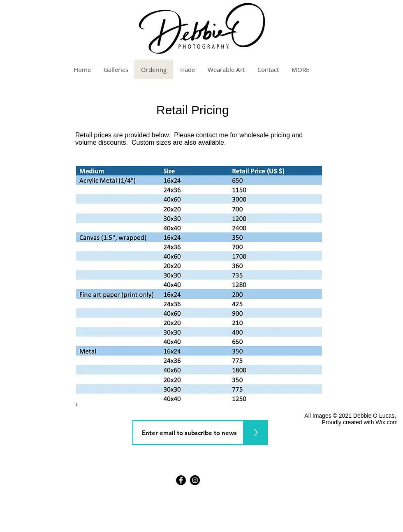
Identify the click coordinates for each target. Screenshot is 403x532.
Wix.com (387, 422)
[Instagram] (195, 480)
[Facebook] (181, 480)
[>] (256, 433)
